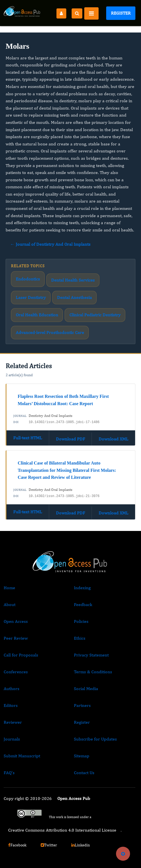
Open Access (16, 621)
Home (9, 588)
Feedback (83, 604)
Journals (12, 739)
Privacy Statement (91, 655)
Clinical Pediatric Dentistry (95, 315)
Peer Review (16, 638)
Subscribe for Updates (95, 739)
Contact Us (84, 773)
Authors (12, 689)
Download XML (113, 439)
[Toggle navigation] (91, 13)
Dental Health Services (73, 280)
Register (121, 13)
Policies (81, 621)
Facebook (17, 845)
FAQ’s (9, 773)
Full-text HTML (28, 438)
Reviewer (13, 722)
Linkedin (81, 845)
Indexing (82, 588)
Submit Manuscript (22, 756)
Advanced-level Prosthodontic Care (50, 332)
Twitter (49, 845)
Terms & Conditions (93, 672)
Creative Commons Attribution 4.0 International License (62, 830)
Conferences (16, 672)
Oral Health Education (37, 315)
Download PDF (70, 439)
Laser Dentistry (31, 297)
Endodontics (28, 279)
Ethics (80, 638)
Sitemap (82, 756)
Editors (11, 705)
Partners (82, 705)
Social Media (86, 689)
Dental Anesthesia (74, 297)
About (10, 604)
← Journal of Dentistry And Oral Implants (50, 244)
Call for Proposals (21, 655)
